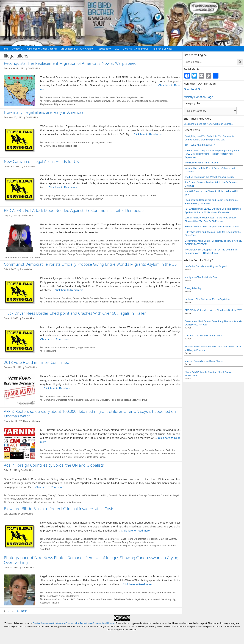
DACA (47, 146)
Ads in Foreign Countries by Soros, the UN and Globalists (54, 465)
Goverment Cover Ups (93, 454)
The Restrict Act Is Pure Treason (201, 163)
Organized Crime (147, 196)
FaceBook (167, 241)
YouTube (150, 247)
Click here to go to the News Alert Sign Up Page (208, 124)
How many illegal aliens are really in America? (44, 112)
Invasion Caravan (102, 101)
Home (5, 49)
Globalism (28, 502)
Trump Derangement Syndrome (93, 247)
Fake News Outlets (57, 244)
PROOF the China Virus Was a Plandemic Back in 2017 (213, 310)
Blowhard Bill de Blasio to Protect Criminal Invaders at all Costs (59, 509)
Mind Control (72, 596)
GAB (117, 49)
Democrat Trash (52, 142)
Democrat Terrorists (158, 251)
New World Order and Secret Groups (119, 244)
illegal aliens (86, 101)
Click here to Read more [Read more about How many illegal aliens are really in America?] (148, 134)
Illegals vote (71, 146)
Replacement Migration (156, 101)
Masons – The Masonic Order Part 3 (203, 336)
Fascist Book (104, 49)
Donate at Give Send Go (136, 49)
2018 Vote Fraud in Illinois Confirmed (37, 362)
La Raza (116, 101)
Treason (72, 247)
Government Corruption (88, 244)
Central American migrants (65, 101)
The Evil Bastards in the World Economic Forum (209, 177)
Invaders (171, 546)
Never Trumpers (118, 254)
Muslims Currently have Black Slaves (204, 361)
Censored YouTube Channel (42, 49)
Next (26, 611)
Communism (76, 251)
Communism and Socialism (58, 97)
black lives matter (60, 251)
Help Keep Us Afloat (163, 49)
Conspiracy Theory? (54, 196)
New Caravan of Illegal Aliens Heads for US (41, 161)
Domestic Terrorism (116, 97)
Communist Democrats (95, 251)
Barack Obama (52, 457)
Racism (166, 244)
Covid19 (100, 241)
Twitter (114, 247)
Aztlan (47, 101)
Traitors (63, 247)
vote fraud (35, 258)
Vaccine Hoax (125, 247)
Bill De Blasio (51, 546)
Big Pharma (69, 241)
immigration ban (131, 302)
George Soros (75, 254)
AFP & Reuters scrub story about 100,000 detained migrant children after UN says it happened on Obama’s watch (90, 414)
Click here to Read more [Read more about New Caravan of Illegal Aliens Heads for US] (63, 187)
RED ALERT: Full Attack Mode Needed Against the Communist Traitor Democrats (74, 210)
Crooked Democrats (118, 251)
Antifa (47, 241)
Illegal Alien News (136, 97)
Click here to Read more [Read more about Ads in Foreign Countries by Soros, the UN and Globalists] (50, 487)
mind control (154, 599)
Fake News (55, 454)
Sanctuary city (168, 599)
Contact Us (18, 49)
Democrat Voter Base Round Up (89, 97)
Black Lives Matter (86, 241)
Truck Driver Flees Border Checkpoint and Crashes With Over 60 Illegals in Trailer (75, 313)
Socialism (45, 603)
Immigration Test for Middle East (201, 277)
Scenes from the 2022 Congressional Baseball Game (212, 226)
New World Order (136, 254)
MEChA (125, 101)
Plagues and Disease (150, 244)
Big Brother (56, 241)
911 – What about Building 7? (200, 145)
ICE (120, 546)
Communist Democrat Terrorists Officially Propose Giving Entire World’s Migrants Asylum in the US (90, 264)
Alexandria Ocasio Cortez (57, 599)
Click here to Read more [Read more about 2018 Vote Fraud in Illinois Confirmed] (58, 388)
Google (71, 244)
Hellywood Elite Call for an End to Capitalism (207, 299)
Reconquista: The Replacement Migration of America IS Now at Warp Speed (70, 63)
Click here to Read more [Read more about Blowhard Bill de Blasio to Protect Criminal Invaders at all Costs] (135, 531)
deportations (110, 546)
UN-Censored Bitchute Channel (77, 49)
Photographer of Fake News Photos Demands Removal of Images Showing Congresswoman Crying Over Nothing (91, 560)
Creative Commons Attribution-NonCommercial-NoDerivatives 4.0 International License (74, 623)
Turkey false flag (193, 288)
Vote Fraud (139, 247)
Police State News (93, 542)
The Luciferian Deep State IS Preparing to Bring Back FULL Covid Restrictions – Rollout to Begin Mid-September (212, 154)
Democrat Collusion (99, 400)
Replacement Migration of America (58, 104)
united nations (74, 502)
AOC (73, 599)
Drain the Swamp (152, 241)
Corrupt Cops (79, 539)
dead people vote (138, 251)
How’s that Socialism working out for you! (206, 266)
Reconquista (137, 101)
